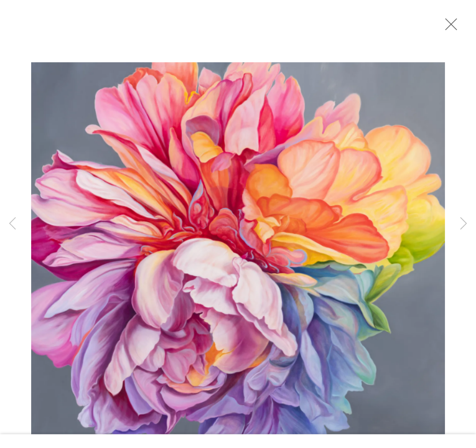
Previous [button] (12, 224)
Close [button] (448, 28)
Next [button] (464, 224)
